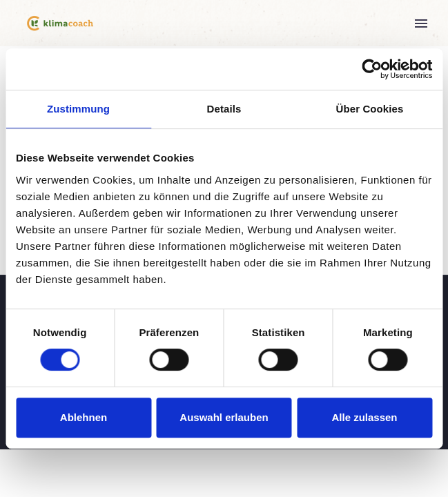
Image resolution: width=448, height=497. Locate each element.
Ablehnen (84, 417)
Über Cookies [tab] (370, 109)
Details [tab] (224, 109)
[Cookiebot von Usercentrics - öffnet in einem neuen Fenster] (372, 69)
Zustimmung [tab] (78, 109)
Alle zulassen (364, 417)
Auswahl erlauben (224, 417)
